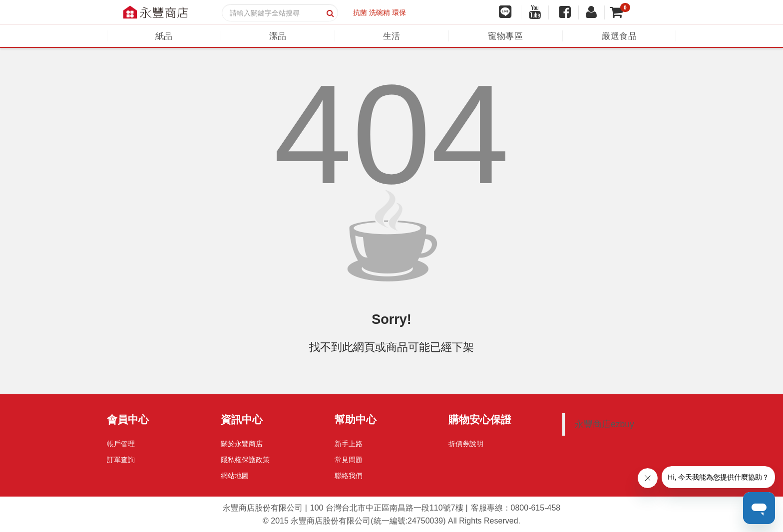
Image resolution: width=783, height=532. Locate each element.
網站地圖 (235, 476)
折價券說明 (466, 444)
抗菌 (360, 12)
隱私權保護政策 (245, 460)
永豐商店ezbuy (604, 424)
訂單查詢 (121, 460)
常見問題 (349, 460)
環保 (399, 12)
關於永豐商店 (242, 444)
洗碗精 (380, 12)
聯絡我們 (349, 476)
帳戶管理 (121, 444)
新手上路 (349, 444)
